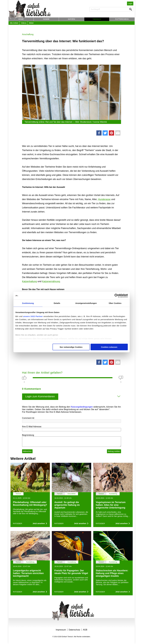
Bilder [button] (31, 23)
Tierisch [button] (97, 19)
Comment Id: (28, 418)
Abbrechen (27, 451)
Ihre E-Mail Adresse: (32, 427)
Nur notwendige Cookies (71, 347)
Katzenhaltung (30, 281)
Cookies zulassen (109, 347)
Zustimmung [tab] (28, 303)
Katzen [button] (71, 19)
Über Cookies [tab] (115, 303)
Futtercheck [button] (122, 19)
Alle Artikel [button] (14, 23)
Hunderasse (104, 199)
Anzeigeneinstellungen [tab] (86, 303)
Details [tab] (57, 303)
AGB (85, 630)
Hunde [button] (46, 19)
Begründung (28, 435)
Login (130, 3)
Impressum (61, 630)
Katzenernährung (51, 281)
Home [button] (21, 19)
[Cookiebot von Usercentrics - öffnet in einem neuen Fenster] (116, 296)
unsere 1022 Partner (33, 316)
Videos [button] (24, 23)
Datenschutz (74, 630)
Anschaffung (28, 34)
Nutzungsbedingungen (82, 407)
